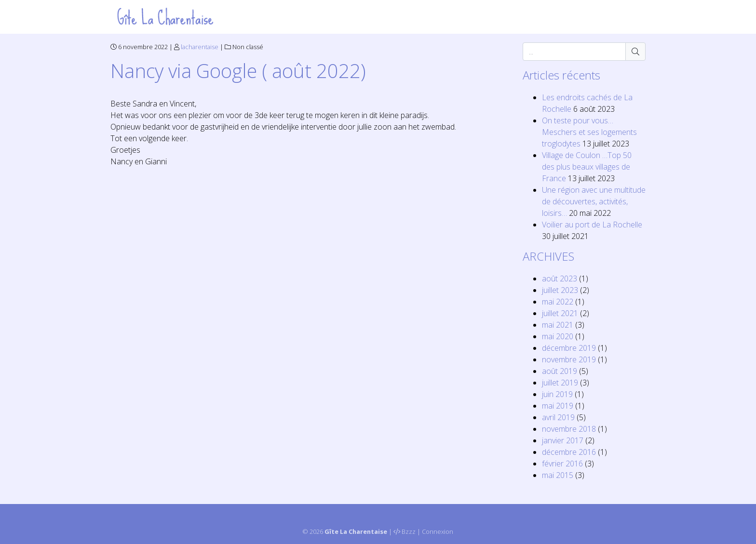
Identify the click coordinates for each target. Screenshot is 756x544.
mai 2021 (558, 325)
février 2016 (562, 464)
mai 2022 (558, 302)
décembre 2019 (569, 348)
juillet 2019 (560, 383)
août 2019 (560, 371)
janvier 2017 (563, 440)
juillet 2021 (560, 313)
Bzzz (409, 531)
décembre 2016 (569, 452)
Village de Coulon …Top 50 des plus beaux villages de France (587, 167)
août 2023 (560, 279)
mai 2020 (558, 336)
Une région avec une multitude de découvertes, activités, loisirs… (594, 201)
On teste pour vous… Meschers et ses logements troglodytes (589, 132)
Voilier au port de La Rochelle (592, 225)
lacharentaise (200, 47)
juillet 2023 (560, 290)
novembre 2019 (569, 359)
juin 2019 (557, 394)
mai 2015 (558, 475)
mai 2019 (558, 406)
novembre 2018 (569, 429)
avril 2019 (558, 417)
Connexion (438, 531)
